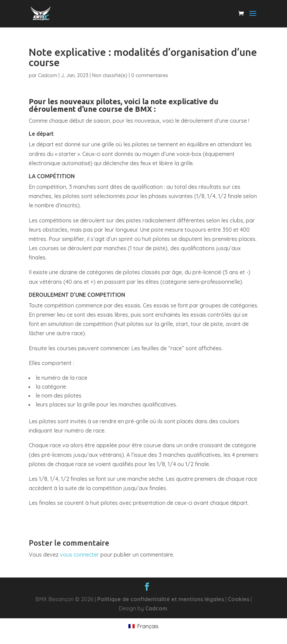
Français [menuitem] (148, 626)
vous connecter (79, 555)
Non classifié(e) (110, 75)
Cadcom (48, 75)
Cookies (239, 599)
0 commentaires (150, 75)
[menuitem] (143, 626)
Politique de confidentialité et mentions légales (161, 599)
